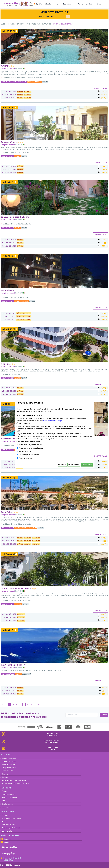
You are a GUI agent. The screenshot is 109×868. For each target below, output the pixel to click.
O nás (100, 4)
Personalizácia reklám (27, 458)
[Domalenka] (11, 4)
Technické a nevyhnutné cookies (30, 445)
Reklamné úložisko (25, 451)
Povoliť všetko (87, 465)
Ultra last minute (53, 4)
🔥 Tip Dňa (38, 4)
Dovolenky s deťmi (86, 4)
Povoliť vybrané (74, 465)
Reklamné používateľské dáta (29, 455)
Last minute (69, 4)
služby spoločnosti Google (53, 421)
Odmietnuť (62, 465)
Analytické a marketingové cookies (31, 448)
